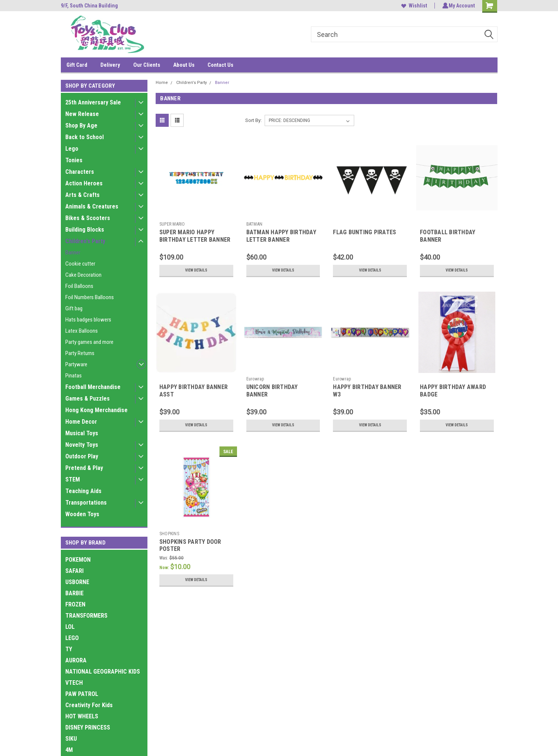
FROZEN (75, 604)
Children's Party (85, 241)
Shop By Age (81, 126)
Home (162, 83)
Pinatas (74, 376)
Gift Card (77, 65)
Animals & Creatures (92, 206)
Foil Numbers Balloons (90, 297)
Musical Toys (82, 433)
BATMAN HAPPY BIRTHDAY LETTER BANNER (281, 236)
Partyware (76, 364)
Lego (72, 149)
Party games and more (89, 342)
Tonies (74, 160)
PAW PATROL (82, 694)
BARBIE (74, 593)
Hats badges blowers (88, 320)
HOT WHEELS (82, 716)
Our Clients (147, 65)
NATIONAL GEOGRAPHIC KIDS (103, 672)
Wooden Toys (82, 514)
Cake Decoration (83, 275)
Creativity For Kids (89, 705)
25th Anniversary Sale (93, 102)
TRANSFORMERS (86, 616)
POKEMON (78, 560)
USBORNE (77, 582)
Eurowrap (255, 379)
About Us (184, 65)
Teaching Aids (83, 491)
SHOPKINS (169, 534)
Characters (80, 172)
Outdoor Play (82, 456)
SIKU (71, 739)
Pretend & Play (84, 468)
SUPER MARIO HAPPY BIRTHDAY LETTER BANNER (195, 236)
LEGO (72, 638)
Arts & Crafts (82, 195)
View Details (196, 270)
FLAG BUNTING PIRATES (364, 232)
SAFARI (74, 571)
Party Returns (80, 353)
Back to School (85, 137)
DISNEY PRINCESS (88, 727)
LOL (70, 627)
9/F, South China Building (89, 6)
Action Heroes (84, 183)
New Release (82, 114)
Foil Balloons (79, 286)
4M (69, 750)
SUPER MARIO (172, 224)
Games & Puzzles (88, 399)
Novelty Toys (82, 445)
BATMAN (255, 224)
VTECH (74, 683)
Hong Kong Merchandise (96, 410)
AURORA (76, 660)
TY (69, 649)
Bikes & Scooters (88, 218)
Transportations (86, 503)
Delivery (110, 65)
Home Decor (81, 422)
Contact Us (220, 65)
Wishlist (413, 6)
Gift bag (74, 308)
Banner (73, 252)
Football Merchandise (93, 387)
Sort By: (253, 120)
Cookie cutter (80, 264)
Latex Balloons (82, 331)
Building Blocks (85, 230)
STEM (73, 479)
